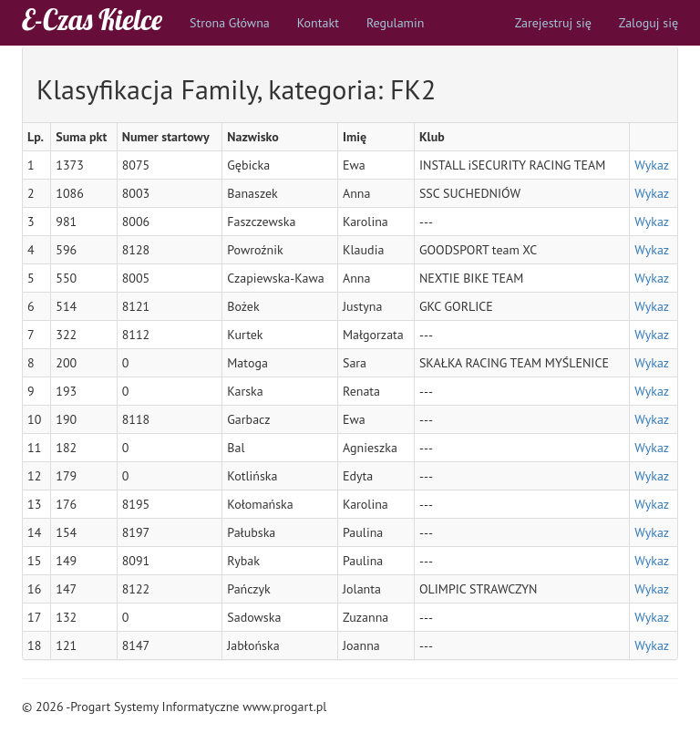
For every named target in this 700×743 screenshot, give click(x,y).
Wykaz (652, 165)
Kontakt (318, 23)
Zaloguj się (649, 23)
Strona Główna (230, 23)
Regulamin (396, 23)
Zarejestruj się (553, 23)
